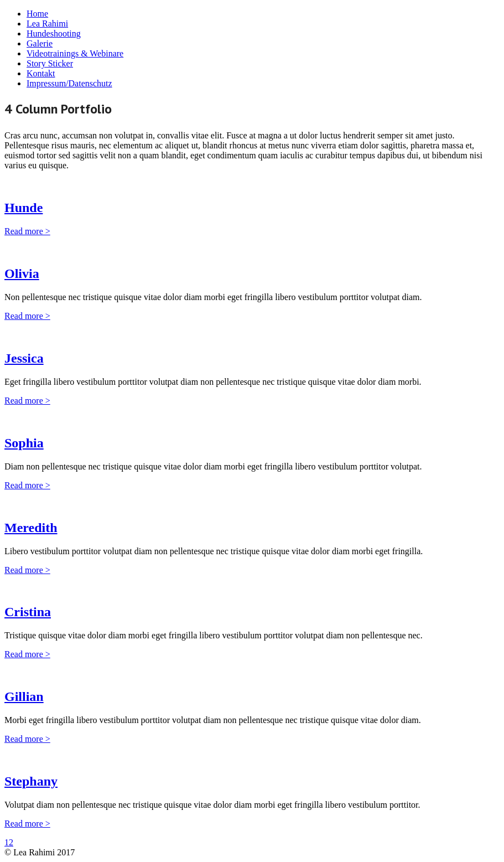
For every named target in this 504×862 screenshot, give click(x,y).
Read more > (27, 231)
